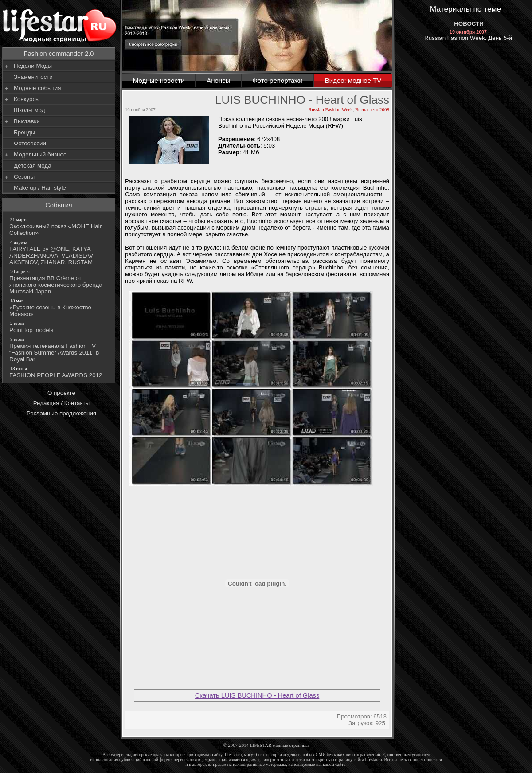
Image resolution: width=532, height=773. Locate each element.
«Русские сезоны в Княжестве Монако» (59, 307)
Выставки (27, 121)
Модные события (37, 88)
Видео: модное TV (353, 80)
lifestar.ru (374, 759)
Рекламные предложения (61, 413)
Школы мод (29, 110)
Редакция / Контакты (61, 403)
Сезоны (24, 177)
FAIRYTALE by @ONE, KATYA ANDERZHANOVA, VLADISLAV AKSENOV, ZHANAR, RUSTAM (59, 252)
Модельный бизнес (40, 154)
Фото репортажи (277, 80)
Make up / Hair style (40, 188)
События (59, 205)
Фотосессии (30, 143)
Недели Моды (33, 66)
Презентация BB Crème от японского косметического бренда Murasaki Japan (59, 281)
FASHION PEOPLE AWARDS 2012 (59, 372)
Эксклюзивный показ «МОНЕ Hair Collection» (59, 226)
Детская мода (33, 166)
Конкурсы (27, 99)
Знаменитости (33, 77)
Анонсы (218, 80)
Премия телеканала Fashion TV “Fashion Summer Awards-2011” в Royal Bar (59, 349)
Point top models (59, 327)
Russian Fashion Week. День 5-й (468, 35)
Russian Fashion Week (331, 109)
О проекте (61, 393)
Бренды (24, 132)
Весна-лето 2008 (372, 109)
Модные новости (159, 80)
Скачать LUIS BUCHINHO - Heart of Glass (257, 695)
